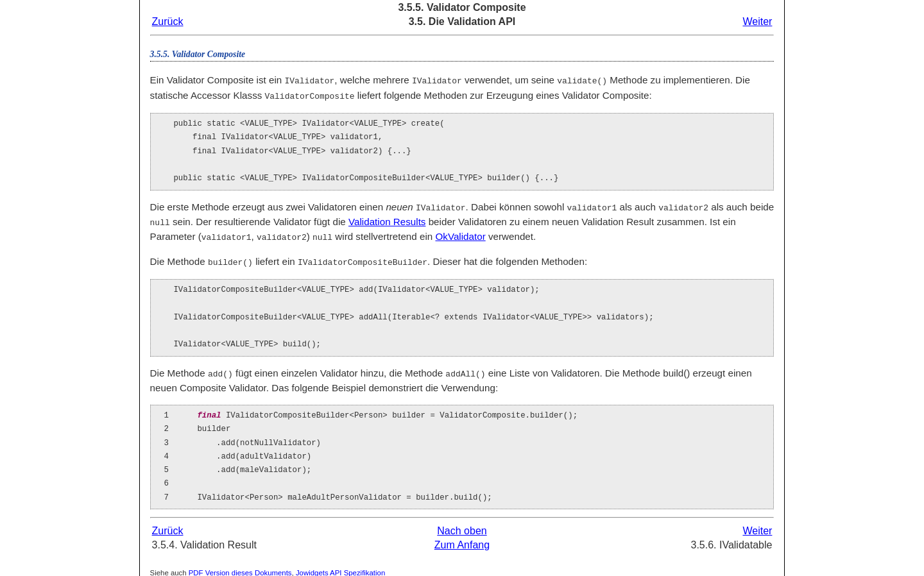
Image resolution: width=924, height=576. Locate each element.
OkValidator (460, 234)
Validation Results (387, 220)
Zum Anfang (462, 540)
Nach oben (462, 526)
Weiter (757, 21)
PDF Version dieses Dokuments (240, 568)
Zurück (168, 21)
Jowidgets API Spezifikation (340, 568)
